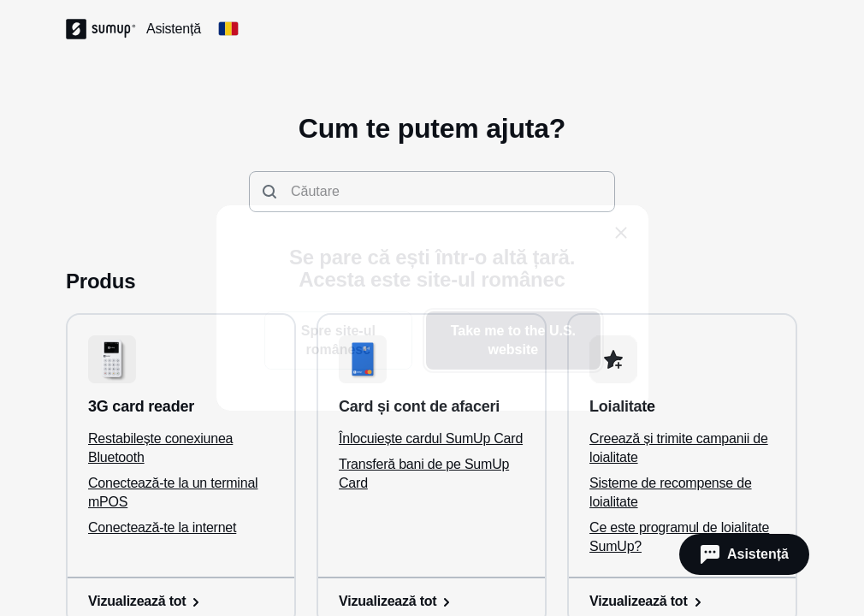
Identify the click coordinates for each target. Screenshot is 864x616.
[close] (621, 233)
